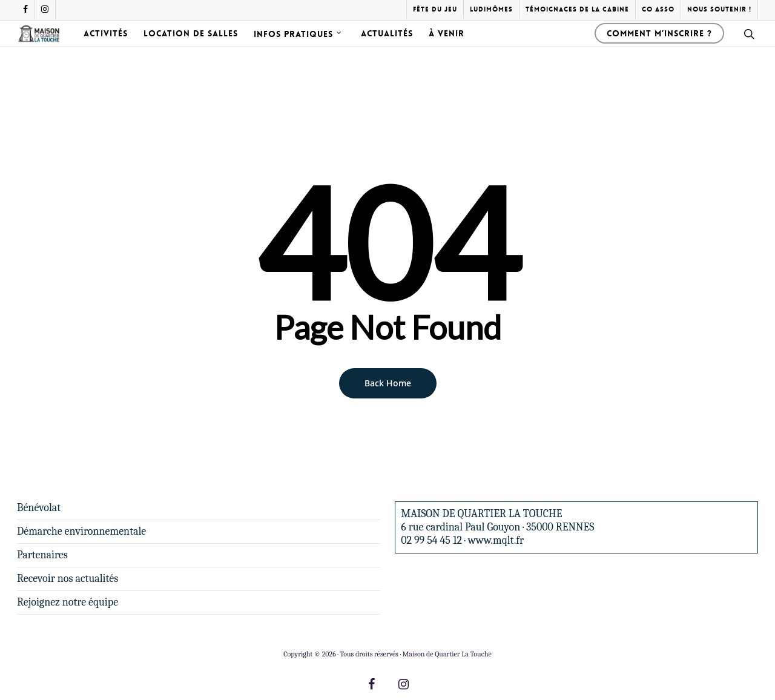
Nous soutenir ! (719, 9)
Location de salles (217, 48)
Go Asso (658, 9)
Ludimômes (491, 9)
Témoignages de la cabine (577, 9)
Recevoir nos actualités (68, 579)
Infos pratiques (325, 48)
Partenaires (42, 555)
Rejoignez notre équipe (68, 602)
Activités (132, 48)
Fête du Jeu (435, 9)
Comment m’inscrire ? (659, 48)
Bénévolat (39, 508)
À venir (473, 48)
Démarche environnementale (81, 531)
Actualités (414, 48)
